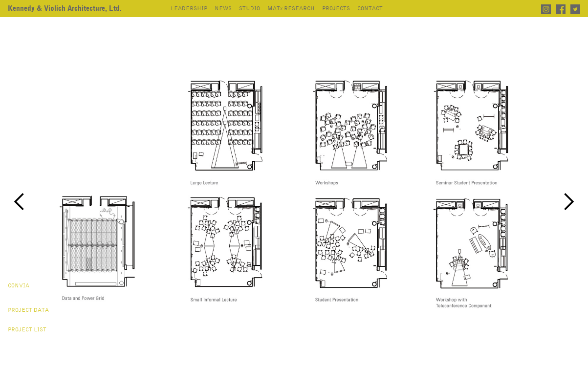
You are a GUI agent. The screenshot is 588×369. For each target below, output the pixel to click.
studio (250, 9)
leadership (189, 9)
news (223, 9)
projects (336, 9)
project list (27, 330)
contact (370, 9)
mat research (291, 9)
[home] (65, 9)
